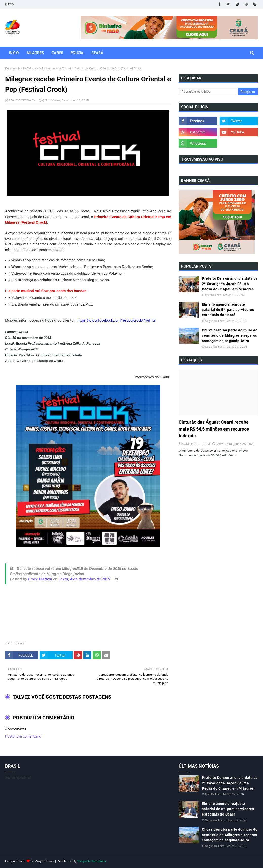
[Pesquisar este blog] (208, 92)
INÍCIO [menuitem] (14, 53)
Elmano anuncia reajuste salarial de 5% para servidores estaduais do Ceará (228, 310)
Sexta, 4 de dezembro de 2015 (84, 579)
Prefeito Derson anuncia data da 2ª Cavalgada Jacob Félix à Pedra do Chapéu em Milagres (230, 284)
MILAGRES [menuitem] (35, 53)
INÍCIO (10, 4)
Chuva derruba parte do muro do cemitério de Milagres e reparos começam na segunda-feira (230, 335)
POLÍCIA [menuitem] (77, 53)
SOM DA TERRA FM (22, 100)
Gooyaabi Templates (92, 861)
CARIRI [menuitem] (57, 53)
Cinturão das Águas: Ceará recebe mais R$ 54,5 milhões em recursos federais (214, 429)
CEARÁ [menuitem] (97, 53)
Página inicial (14, 68)
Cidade (31, 68)
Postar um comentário (23, 736)
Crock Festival (40, 579)
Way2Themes (45, 861)
